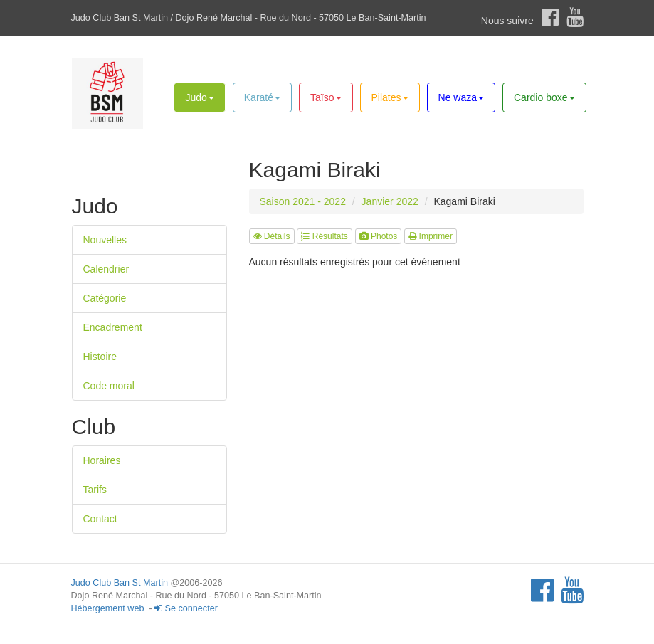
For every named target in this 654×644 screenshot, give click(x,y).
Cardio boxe (544, 97)
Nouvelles (105, 240)
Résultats (324, 236)
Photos (379, 236)
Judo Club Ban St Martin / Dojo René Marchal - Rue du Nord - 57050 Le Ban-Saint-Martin (249, 18)
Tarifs (95, 490)
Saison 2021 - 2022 (303, 201)
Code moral (109, 386)
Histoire (100, 357)
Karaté (262, 97)
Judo (199, 97)
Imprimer (431, 236)
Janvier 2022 (390, 201)
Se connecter (186, 608)
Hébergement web (108, 608)
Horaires (102, 460)
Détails (272, 236)
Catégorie (105, 298)
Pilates (390, 97)
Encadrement (113, 327)
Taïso (326, 97)
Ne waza (461, 97)
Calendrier (106, 269)
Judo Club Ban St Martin (120, 583)
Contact (100, 519)
